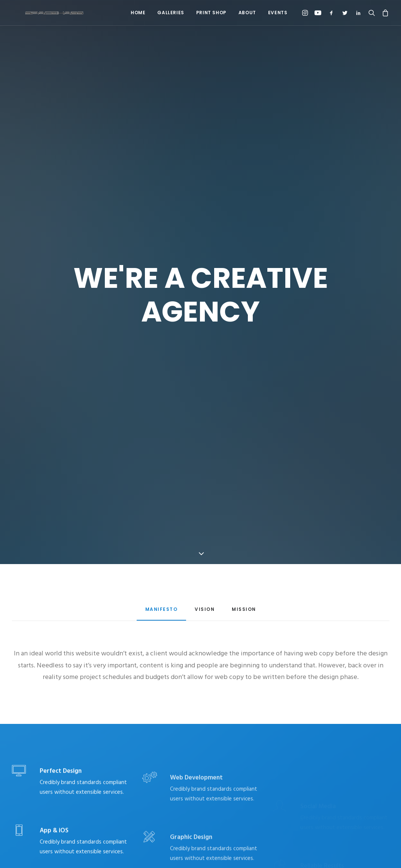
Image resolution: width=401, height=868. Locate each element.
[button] (306, 13)
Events (278, 13)
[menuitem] (138, 13)
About (247, 13)
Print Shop (211, 13)
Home (138, 13)
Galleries (171, 13)
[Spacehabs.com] (42, 13)
